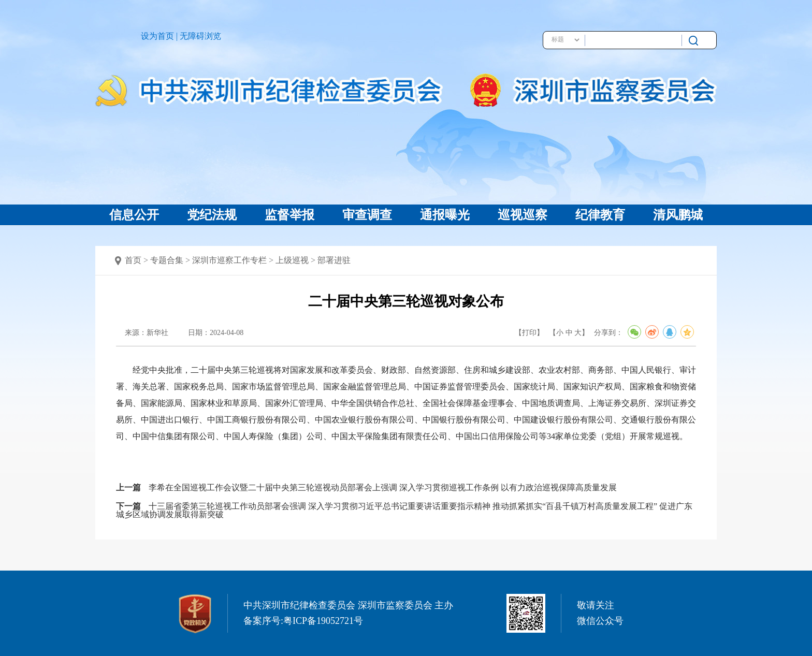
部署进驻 (334, 260)
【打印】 (529, 333)
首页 (133, 260)
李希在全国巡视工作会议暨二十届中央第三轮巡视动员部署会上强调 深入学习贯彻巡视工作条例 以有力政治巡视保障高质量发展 (383, 487)
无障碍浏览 (200, 36)
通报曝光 (445, 215)
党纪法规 (212, 215)
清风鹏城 (678, 215)
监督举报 (289, 215)
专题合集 (167, 260)
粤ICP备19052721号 (323, 621)
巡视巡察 (523, 215)
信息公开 (134, 215)
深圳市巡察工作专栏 (229, 260)
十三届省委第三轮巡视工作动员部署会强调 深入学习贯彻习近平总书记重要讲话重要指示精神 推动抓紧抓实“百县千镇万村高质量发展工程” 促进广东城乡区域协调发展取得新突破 (404, 510)
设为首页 (157, 36)
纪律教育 (600, 215)
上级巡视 (292, 260)
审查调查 (367, 215)
